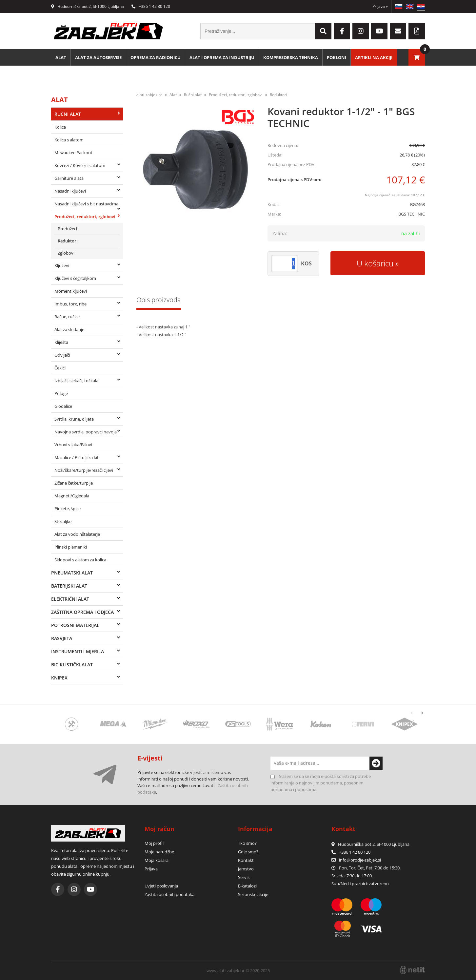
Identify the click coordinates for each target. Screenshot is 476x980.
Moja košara (157, 860)
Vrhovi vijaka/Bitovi (73, 445)
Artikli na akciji (374, 57)
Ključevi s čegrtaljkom (75, 278)
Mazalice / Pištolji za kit (77, 457)
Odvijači (62, 355)
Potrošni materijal (75, 625)
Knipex (59, 678)
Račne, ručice (67, 317)
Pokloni (337, 57)
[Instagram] (361, 31)
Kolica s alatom (69, 140)
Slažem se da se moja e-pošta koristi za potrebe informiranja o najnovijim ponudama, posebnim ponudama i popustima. (321, 783)
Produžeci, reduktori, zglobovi (85, 217)
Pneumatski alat (72, 573)
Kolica (60, 127)
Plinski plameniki (71, 547)
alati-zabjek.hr (149, 95)
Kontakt (246, 860)
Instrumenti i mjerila (78, 651)
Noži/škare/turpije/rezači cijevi (84, 470)
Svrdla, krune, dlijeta (74, 419)
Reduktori (68, 241)
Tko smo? (247, 843)
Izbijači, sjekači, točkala (76, 381)
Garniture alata (69, 178)
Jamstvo (246, 869)
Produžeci (67, 229)
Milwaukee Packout (73, 153)
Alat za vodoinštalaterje (77, 534)
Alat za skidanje (69, 329)
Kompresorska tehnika (291, 57)
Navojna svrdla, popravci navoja (86, 432)
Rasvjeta (62, 638)
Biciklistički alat (72, 665)
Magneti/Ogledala (72, 496)
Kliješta (61, 342)
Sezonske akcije (253, 894)
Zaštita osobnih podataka (169, 894)
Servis (244, 877)
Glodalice (63, 406)
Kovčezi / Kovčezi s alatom (80, 165)
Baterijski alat (69, 586)
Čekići (60, 368)
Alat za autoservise (98, 57)
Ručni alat (68, 114)
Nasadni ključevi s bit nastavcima (86, 204)
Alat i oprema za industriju (222, 57)
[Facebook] (342, 31)
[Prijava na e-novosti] (376, 763)
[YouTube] (379, 31)
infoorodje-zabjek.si (360, 860)
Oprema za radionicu (156, 57)
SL (399, 7)
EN (410, 7)
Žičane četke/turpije (74, 483)
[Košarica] (417, 57)
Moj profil (154, 843)
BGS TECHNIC (412, 214)
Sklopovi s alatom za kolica (80, 560)
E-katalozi (247, 886)
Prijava (380, 6)
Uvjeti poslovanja (161, 886)
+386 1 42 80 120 (151, 6)
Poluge (61, 393)
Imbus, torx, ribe (70, 304)
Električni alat (70, 599)
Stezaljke (63, 521)
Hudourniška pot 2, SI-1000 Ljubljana (88, 6)
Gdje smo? (248, 852)
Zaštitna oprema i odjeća (82, 612)
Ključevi (62, 265)
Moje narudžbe (159, 852)
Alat (61, 57)
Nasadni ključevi (70, 191)
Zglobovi (66, 253)
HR (421, 7)
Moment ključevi (71, 291)
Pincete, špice (68, 509)
